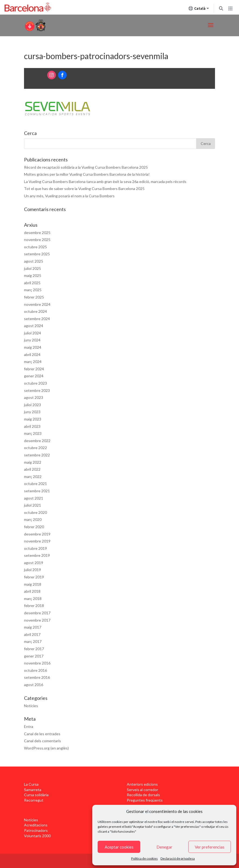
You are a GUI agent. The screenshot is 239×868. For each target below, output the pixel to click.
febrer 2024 (34, 369)
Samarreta (33, 790)
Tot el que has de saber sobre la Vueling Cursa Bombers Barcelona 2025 (84, 189)
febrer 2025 (34, 297)
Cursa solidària (36, 795)
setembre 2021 (37, 491)
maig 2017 (33, 627)
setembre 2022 (37, 455)
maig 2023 (33, 419)
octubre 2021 (35, 484)
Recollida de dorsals (143, 795)
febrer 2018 (34, 606)
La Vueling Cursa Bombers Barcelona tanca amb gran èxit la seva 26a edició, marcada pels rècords (105, 182)
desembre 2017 (37, 613)
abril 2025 (32, 283)
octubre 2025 (35, 247)
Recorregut (34, 800)
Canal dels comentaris (42, 741)
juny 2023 (32, 412)
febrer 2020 (34, 527)
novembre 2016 (37, 663)
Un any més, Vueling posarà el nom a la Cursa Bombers (69, 196)
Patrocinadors (36, 830)
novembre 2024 (37, 304)
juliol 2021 (33, 505)
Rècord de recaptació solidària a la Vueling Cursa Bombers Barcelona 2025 (86, 167)
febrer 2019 (34, 577)
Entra (29, 726)
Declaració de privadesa (178, 858)
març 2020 (33, 519)
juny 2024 (32, 340)
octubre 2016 (35, 670)
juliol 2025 (33, 268)
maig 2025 (33, 275)
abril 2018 (32, 591)
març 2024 (33, 362)
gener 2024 (34, 376)
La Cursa (31, 784)
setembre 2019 (37, 555)
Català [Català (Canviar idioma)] (199, 9)
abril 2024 (32, 355)
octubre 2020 (35, 512)
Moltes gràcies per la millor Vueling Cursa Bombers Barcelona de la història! (87, 174)
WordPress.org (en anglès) (46, 748)
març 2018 (33, 599)
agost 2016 (34, 685)
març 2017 (33, 641)
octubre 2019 (35, 548)
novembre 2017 (37, 620)
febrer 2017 (34, 649)
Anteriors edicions (142, 784)
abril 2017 (32, 634)
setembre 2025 (37, 254)
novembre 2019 (37, 541)
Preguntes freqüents (145, 800)
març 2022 (33, 477)
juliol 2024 (33, 333)
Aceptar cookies (119, 847)
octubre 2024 (35, 311)
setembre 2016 (37, 677)
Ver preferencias (210, 847)
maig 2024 (33, 347)
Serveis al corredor (142, 790)
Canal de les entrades (42, 734)
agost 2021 (34, 498)
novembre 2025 (37, 240)
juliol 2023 (33, 405)
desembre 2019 (37, 534)
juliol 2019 (33, 570)
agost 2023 (34, 397)
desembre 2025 (37, 233)
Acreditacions (36, 825)
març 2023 (33, 433)
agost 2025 (34, 261)
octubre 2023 (35, 383)
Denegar (164, 847)
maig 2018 (33, 584)
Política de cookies (144, 858)
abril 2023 (32, 426)
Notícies (31, 706)
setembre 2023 (37, 390)
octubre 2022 (35, 448)
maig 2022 (33, 462)
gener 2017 (34, 656)
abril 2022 (32, 469)
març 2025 (33, 290)
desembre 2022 (37, 441)
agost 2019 (34, 563)
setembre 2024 (37, 319)
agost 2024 (34, 326)
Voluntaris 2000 (37, 836)
